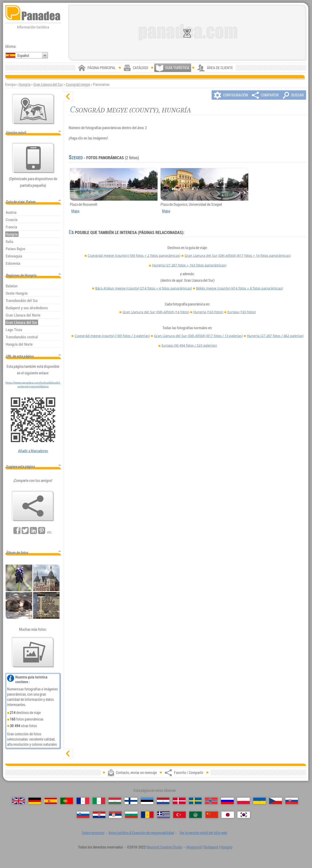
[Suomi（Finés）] (131, 801)
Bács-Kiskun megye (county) (144, 288)
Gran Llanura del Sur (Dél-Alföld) (238, 256)
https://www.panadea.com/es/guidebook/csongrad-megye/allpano (33, 384)
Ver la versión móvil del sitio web (203, 833)
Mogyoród (194, 847)
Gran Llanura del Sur (48, 84)
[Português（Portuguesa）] (67, 801)
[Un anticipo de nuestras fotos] (33, 652)
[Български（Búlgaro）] (131, 815)
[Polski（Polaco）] (243, 801)
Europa (242, 312)
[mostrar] (68, 753)
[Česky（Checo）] (275, 801)
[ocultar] (68, 96)
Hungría (24, 84)
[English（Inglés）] (18, 801)
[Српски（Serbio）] (115, 815)
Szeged (76, 158)
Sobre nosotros (93, 833)
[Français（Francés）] (83, 801)
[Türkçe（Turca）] (180, 815)
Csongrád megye (78, 84)
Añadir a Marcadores (33, 451)
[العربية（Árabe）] (195, 815)
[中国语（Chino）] (212, 815)
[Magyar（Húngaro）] (115, 801)
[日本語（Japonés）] (228, 815)
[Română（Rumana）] (147, 815)
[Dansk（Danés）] (179, 801)
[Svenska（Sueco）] (195, 801)
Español (23, 55)
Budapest (211, 847)
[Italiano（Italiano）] (99, 801)
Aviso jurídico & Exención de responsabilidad (141, 833)
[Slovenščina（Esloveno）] (83, 815)
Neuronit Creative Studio (164, 847)
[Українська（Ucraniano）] (259, 801)
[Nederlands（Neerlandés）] (163, 801)
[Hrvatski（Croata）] (99, 815)
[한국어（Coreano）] (244, 815)
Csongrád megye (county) (134, 256)
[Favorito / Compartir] (33, 506)
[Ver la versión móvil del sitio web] (33, 158)
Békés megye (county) (239, 288)
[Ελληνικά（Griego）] (164, 815)
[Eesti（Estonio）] (147, 801)
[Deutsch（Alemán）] (35, 801)
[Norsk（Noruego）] (211, 801)
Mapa (75, 211)
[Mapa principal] (33, 109)
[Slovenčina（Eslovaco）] (292, 801)
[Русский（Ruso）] (227, 801)
